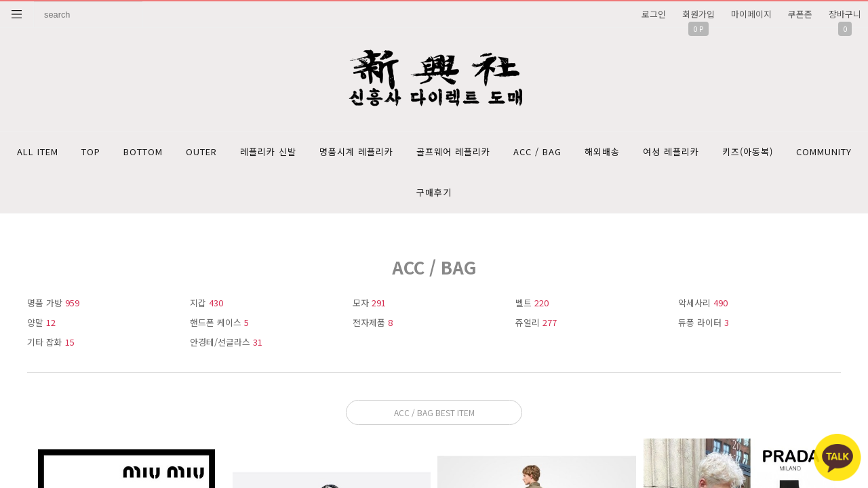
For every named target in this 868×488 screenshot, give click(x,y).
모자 (369, 303)
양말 (41, 322)
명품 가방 (53, 303)
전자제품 (373, 322)
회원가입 (698, 14)
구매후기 (434, 192)
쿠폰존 (800, 14)
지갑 (206, 303)
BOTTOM (143, 151)
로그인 (654, 14)
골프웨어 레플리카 (453, 151)
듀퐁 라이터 (704, 322)
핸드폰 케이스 (219, 322)
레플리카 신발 (268, 151)
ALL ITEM (38, 151)
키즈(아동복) (748, 151)
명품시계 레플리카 (356, 151)
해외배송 (602, 151)
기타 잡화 (51, 342)
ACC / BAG (537, 151)
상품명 (34, 2)
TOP (91, 151)
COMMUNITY (824, 151)
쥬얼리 (536, 322)
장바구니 (845, 14)
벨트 (532, 303)
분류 (17, 14)
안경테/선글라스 (226, 342)
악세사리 (703, 303)
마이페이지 (751, 14)
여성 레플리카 (671, 151)
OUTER (201, 151)
